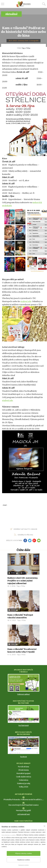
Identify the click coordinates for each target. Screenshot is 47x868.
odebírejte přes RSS (25, 535)
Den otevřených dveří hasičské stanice (24, 805)
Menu (3, 4)
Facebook (23, 757)
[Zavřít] (44, 826)
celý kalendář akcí (24, 814)
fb (25, 540)
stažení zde (26, 301)
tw (30, 540)
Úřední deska (24, 770)
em (39, 540)
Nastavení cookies (23, 865)
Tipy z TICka (26, 48)
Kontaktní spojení (23, 773)
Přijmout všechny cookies (24, 853)
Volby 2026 (24, 787)
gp (34, 540)
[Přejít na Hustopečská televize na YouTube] (24, 714)
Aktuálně (11, 14)
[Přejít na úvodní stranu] (24, 4)
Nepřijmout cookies (23, 860)
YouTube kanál (23, 725)
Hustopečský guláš (23, 810)
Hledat (44, 4)
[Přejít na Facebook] (24, 745)
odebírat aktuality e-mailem (25, 529)
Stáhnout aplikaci (23, 694)
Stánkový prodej (24, 783)
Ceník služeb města (24, 777)
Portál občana (23, 767)
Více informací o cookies (9, 835)
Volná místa (24, 780)
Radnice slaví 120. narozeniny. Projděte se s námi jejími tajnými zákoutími (23, 581)
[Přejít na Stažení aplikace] (24, 683)
